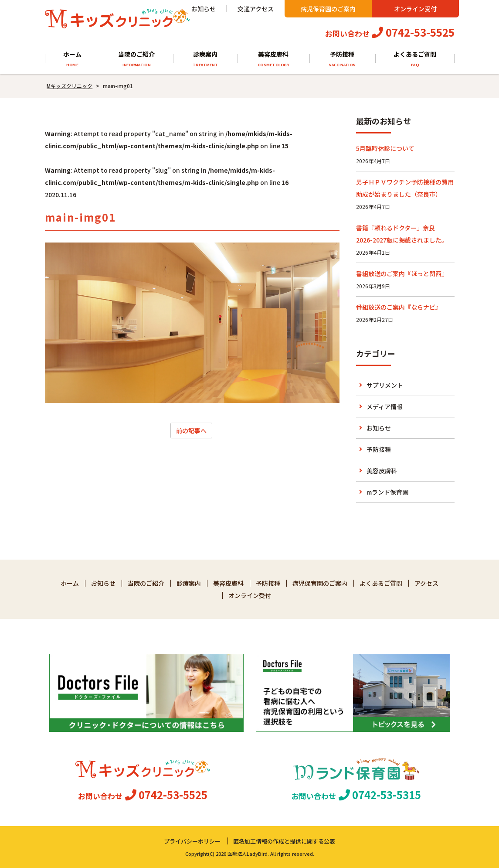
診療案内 (205, 59)
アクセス (426, 583)
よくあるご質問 (415, 59)
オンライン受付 (415, 9)
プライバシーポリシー (192, 841)
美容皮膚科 (273, 59)
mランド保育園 (387, 492)
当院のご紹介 (136, 59)
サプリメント (385, 385)
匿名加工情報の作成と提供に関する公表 (284, 841)
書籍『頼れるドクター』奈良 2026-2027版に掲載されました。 (402, 234)
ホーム (72, 59)
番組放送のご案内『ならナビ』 (399, 307)
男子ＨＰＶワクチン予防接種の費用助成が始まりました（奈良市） (405, 188)
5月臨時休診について (385, 148)
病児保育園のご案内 (328, 9)
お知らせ (204, 9)
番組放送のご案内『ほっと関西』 (402, 273)
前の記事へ (191, 431)
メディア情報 (385, 407)
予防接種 (342, 59)
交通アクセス (256, 9)
